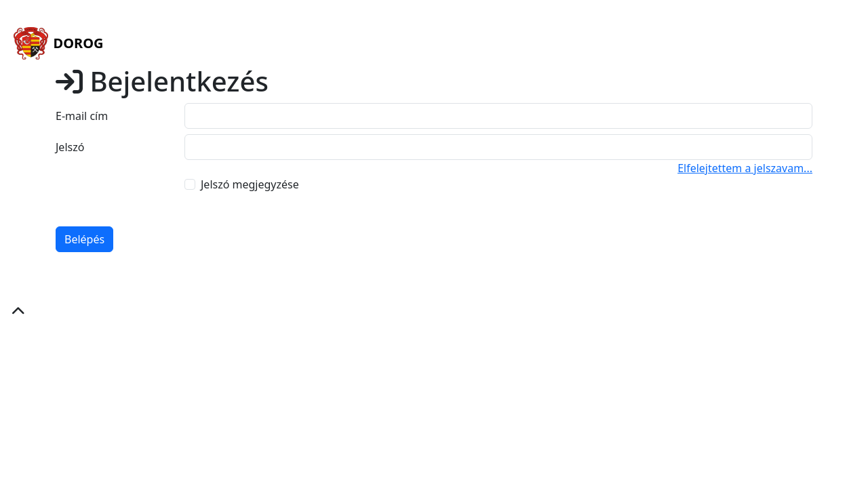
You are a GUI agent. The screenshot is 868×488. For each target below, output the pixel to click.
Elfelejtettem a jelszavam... (745, 168)
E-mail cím (82, 116)
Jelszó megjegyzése (250, 184)
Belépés (84, 239)
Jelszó (70, 147)
